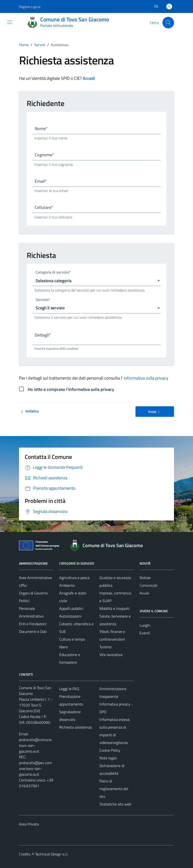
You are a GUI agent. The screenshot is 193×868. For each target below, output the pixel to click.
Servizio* (43, 300)
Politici (24, 601)
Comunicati (148, 585)
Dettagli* (43, 335)
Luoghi (145, 625)
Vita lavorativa (111, 655)
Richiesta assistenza (75, 727)
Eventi (145, 633)
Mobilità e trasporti (114, 608)
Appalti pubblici (71, 608)
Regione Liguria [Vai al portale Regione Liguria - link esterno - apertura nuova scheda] (30, 7)
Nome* (41, 128)
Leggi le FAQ (69, 689)
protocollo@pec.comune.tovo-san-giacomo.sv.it (35, 768)
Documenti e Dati (33, 631)
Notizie (145, 578)
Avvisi (144, 593)
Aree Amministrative (35, 578)
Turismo (105, 647)
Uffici (23, 585)
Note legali (108, 758)
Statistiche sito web (115, 804)
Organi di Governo (33, 593)
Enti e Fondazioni (33, 624)
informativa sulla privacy (146, 378)
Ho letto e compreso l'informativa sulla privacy (71, 389)
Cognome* (44, 155)
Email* (41, 181)
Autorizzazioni (70, 616)
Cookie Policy (110, 750)
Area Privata (29, 824)
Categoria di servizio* (53, 272)
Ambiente (67, 585)
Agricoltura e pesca (74, 578)
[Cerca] (168, 23)
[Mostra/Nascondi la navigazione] (10, 22)
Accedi (89, 78)
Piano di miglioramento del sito (114, 789)
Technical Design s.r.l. (52, 854)
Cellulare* (44, 207)
